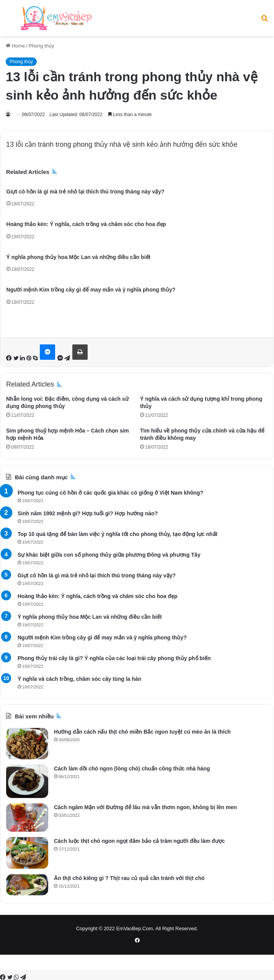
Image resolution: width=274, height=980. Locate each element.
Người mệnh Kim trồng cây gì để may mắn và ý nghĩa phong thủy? (91, 290)
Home (15, 46)
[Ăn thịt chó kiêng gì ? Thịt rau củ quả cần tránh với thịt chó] (27, 885)
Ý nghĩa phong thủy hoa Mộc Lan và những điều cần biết (79, 257)
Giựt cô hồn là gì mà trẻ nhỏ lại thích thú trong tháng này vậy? (86, 192)
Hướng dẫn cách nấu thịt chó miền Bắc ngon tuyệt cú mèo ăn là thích (142, 732)
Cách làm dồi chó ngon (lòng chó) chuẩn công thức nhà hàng (132, 769)
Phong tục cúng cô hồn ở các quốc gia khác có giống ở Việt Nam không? (110, 493)
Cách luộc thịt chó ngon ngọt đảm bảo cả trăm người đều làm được (139, 841)
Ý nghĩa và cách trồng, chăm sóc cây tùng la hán (79, 679)
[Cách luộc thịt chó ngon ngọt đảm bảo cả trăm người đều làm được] (27, 853)
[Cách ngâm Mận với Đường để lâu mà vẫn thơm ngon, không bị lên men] (27, 818)
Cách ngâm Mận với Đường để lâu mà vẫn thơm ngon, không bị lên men (145, 807)
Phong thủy (42, 46)
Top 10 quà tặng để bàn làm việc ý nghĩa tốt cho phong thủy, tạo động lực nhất (117, 534)
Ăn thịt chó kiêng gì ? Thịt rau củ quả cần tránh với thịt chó (129, 878)
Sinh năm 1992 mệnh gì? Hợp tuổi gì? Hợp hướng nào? (88, 513)
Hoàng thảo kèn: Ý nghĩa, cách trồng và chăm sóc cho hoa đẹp (86, 224)
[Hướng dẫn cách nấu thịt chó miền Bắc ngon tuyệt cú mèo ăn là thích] (27, 744)
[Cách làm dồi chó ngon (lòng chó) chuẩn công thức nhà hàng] (27, 781)
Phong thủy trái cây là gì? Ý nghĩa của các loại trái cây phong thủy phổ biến (114, 658)
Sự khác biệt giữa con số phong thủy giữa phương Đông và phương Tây (109, 555)
